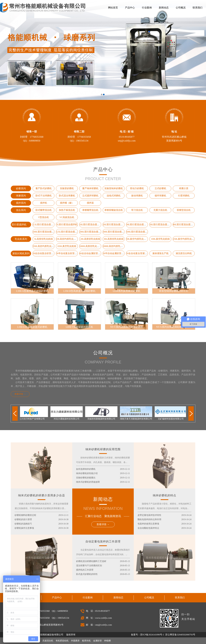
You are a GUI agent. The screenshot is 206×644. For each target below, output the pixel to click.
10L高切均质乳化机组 (67, 239)
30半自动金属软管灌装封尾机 (118, 253)
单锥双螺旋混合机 (114, 210)
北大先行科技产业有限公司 (33, 419)
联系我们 (198, 8)
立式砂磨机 (160, 188)
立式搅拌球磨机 (90, 196)
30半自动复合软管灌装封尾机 (71, 253)
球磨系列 (21, 196)
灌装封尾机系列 (21, 253)
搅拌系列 (21, 203)
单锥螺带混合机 (90, 210)
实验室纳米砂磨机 (114, 188)
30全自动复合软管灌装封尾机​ (48, 253)
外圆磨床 (75, 641)
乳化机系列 (21, 239)
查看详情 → (20, 394)
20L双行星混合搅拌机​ (114, 225)
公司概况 (181, 8)
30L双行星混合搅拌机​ (137, 225)
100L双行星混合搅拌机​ (44, 232)
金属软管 (97, 641)
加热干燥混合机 (67, 210)
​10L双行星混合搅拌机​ (91, 225)
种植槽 (107, 641)
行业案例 (147, 8)
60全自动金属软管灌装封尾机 (94, 253)
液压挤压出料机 (184, 253)
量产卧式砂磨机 (44, 188)
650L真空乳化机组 (67, 246)
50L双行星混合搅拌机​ (161, 225)
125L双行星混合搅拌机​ (68, 232)
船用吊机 (86, 641)
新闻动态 (164, 8)
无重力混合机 (160, 210)
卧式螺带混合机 (44, 210)
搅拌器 (90, 203)
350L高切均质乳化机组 (44, 246)
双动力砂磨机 (137, 188)
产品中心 (130, 8)
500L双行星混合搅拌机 (138, 232)
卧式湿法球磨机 (67, 196)
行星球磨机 (184, 196)
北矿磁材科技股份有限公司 (172, 419)
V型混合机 (44, 217)
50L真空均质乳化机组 (137, 239)
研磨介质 (184, 188)
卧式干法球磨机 (44, 196)
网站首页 (113, 8)
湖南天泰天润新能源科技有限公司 (137, 419)
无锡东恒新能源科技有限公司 (102, 419)
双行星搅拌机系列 (22, 225)
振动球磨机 (137, 196)
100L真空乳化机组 (160, 239)
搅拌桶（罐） (67, 203)
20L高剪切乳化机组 (90, 239)
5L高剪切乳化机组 (44, 239)
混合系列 (21, 210)
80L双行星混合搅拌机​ (184, 225)
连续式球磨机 (114, 196)
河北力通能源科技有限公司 (67, 419)
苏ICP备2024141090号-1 (152, 635)
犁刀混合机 (137, 210)
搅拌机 (44, 203)
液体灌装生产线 (160, 253)
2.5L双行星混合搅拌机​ (44, 225)
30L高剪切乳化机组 (114, 239)
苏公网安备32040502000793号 (180, 635)
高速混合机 (48, 641)
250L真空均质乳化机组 (185, 239)
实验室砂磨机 (67, 188)
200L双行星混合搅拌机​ (91, 232)
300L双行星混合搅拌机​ (115, 232)
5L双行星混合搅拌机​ (67, 225)
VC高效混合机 (67, 217)
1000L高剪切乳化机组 (91, 246)
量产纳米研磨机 (90, 188)
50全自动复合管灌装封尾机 (140, 253)
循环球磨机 (160, 196)
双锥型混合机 (184, 210)
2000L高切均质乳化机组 (115, 246)
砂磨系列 (21, 188)
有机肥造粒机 (62, 641)
